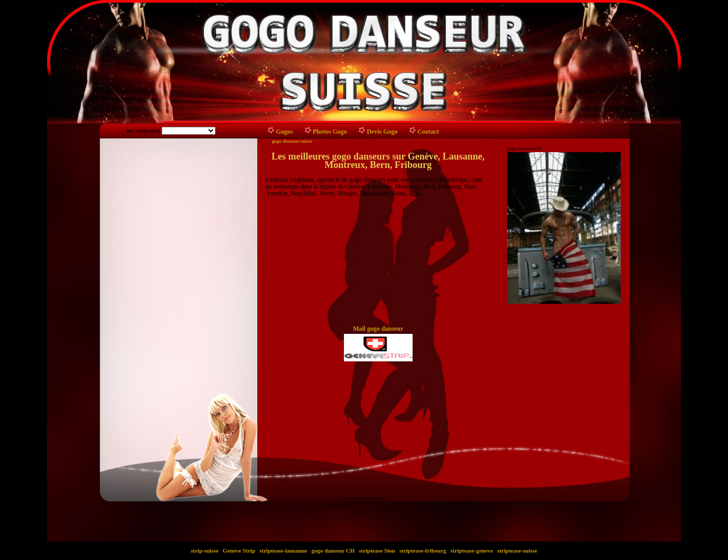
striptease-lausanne (283, 550)
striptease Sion (377, 550)
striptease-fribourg (423, 550)
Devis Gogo (382, 132)
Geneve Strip (239, 550)
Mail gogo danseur (378, 329)
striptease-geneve (472, 550)
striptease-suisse (517, 550)
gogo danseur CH (333, 550)
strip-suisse (204, 550)
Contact (428, 132)
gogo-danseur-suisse (292, 141)
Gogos (284, 132)
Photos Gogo (330, 132)
